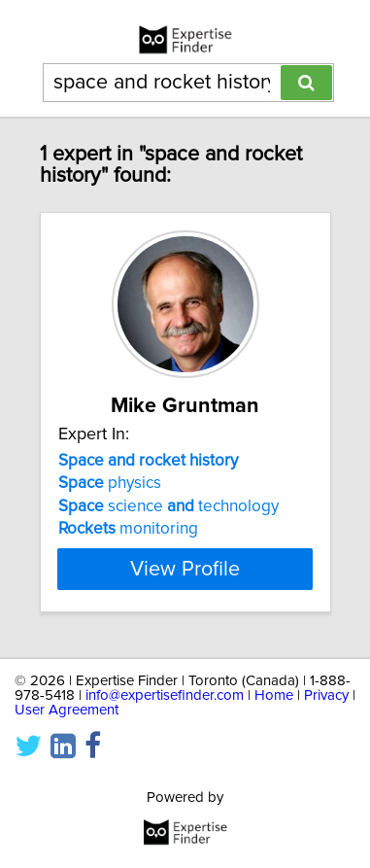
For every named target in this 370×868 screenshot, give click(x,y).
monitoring (128, 529)
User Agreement (67, 710)
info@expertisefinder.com (165, 695)
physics (110, 483)
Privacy (326, 695)
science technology (168, 506)
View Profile (185, 569)
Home (274, 695)
